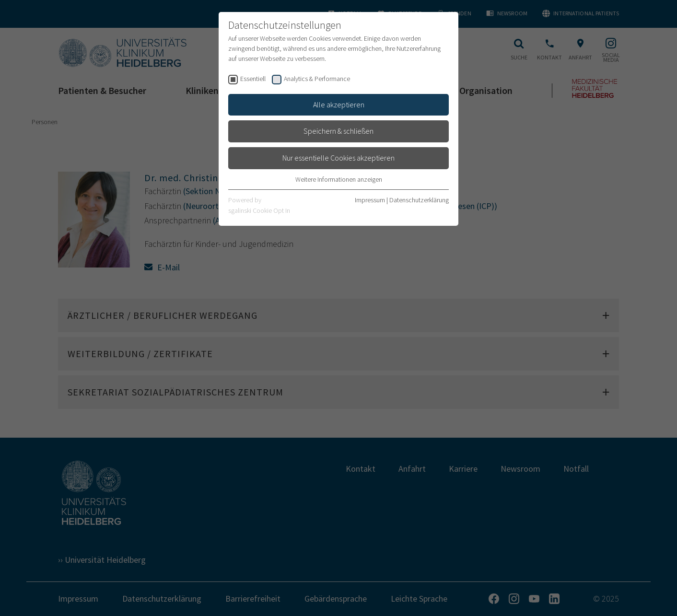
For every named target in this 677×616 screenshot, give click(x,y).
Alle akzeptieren (339, 105)
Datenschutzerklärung (419, 200)
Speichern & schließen (338, 131)
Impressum (370, 200)
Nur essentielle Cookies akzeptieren (338, 158)
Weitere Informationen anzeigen (339, 179)
